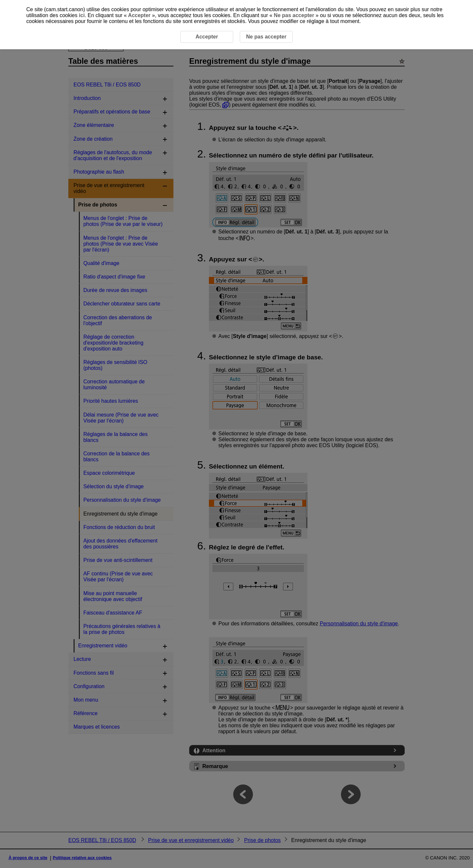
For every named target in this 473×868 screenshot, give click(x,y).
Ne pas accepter (294, 15)
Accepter (139, 15)
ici (82, 15)
